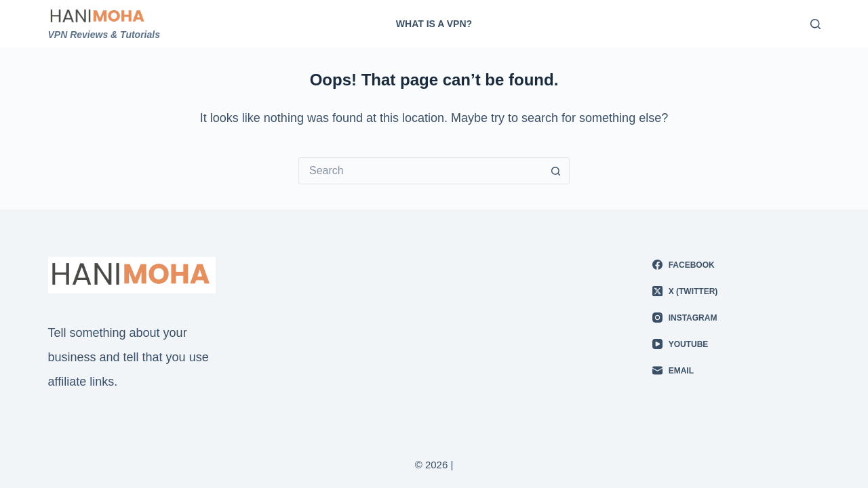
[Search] (815, 24)
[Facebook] (736, 265)
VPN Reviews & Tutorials (104, 35)
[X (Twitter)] (736, 291)
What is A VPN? (434, 24)
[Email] (736, 371)
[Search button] (556, 171)
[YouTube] (736, 344)
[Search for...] (420, 171)
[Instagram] (736, 318)
